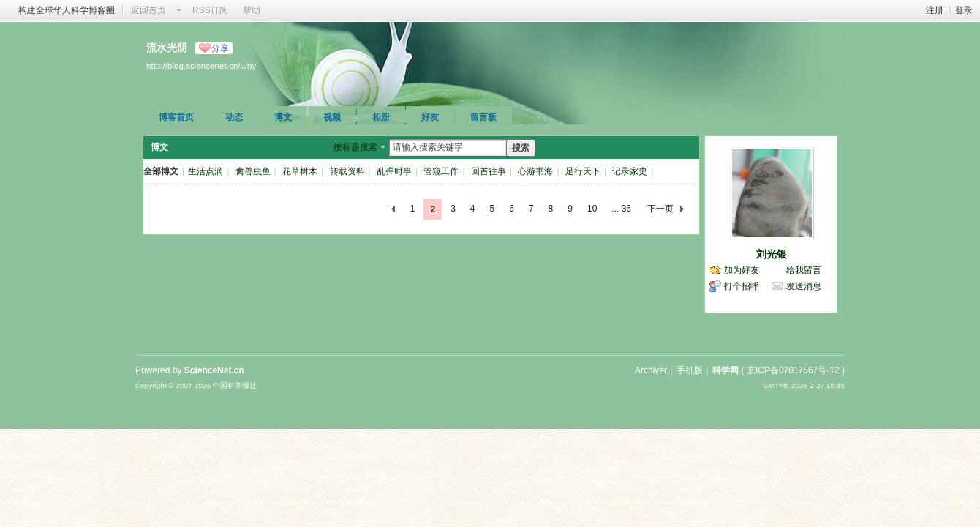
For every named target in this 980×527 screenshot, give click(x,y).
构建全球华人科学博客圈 (67, 10)
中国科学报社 (235, 385)
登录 (964, 10)
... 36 (621, 209)
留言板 (483, 117)
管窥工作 (441, 171)
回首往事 (489, 171)
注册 (935, 10)
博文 (283, 117)
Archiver (651, 370)
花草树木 (300, 171)
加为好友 (742, 270)
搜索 (521, 148)
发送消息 (804, 286)
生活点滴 (206, 171)
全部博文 (161, 171)
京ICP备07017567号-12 (793, 370)
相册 (381, 117)
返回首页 (148, 10)
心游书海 (535, 171)
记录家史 (630, 171)
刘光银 (772, 254)
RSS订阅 (210, 10)
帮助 (252, 10)
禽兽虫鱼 (253, 171)
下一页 (660, 209)
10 (592, 209)
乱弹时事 (394, 171)
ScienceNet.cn (214, 370)
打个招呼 (742, 286)
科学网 (725, 370)
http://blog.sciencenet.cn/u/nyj (202, 66)
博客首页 (176, 117)
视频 (332, 117)
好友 (430, 117)
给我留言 (804, 270)
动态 (234, 117)
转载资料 (347, 171)
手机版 (690, 370)
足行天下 (583, 171)
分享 (220, 48)
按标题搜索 (355, 147)
